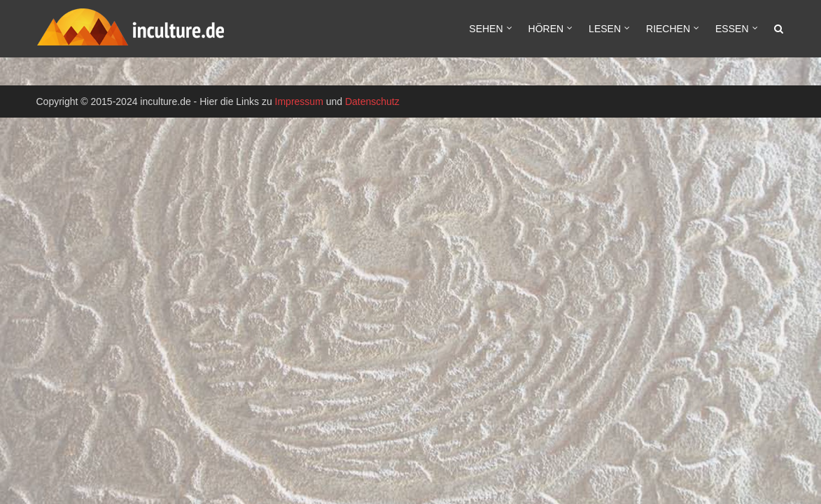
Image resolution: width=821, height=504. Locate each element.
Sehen (486, 29)
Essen (732, 29)
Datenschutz (372, 101)
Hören (546, 29)
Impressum (299, 101)
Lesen (605, 29)
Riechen (668, 29)
